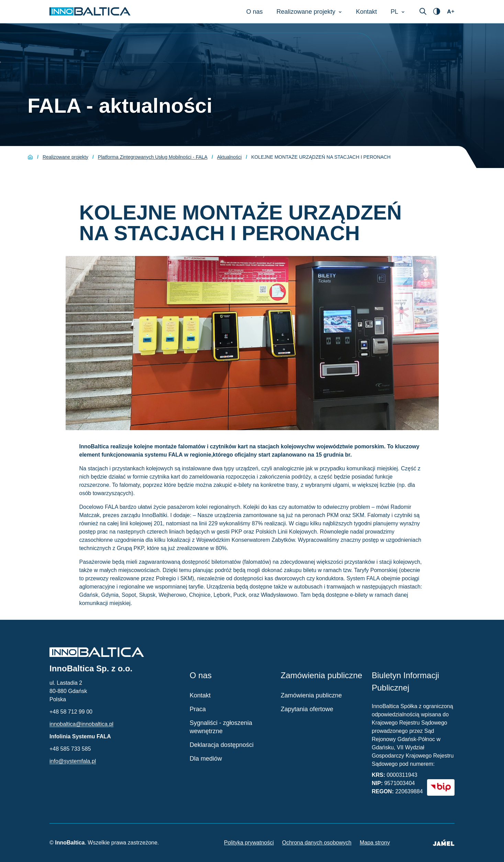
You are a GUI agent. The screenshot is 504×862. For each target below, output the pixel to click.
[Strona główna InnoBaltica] (90, 11)
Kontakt (200, 695)
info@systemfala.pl (73, 761)
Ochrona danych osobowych (317, 843)
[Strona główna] (30, 157)
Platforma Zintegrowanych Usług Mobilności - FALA (153, 157)
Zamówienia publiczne (311, 695)
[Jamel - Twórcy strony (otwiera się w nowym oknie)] (444, 843)
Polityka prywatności (249, 843)
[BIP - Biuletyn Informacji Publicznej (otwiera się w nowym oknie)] (441, 787)
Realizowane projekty (65, 157)
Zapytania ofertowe (307, 709)
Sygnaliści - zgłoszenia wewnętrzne (221, 727)
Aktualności (229, 157)
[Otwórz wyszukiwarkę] (423, 11)
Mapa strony (375, 843)
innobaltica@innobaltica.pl (81, 724)
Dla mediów (206, 759)
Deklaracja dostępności (222, 745)
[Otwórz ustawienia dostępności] (437, 11)
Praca (198, 709)
